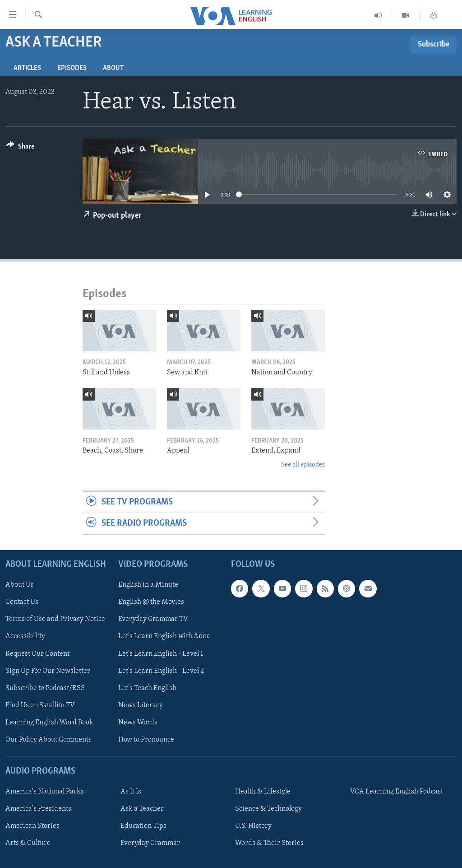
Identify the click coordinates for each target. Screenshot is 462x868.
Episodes (72, 68)
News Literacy (141, 705)
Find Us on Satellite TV (40, 705)
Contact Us (22, 602)
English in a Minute (148, 585)
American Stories (32, 826)
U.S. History (253, 826)
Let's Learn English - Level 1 (161, 653)
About (113, 68)
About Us (20, 585)
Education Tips (143, 826)
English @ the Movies (151, 602)
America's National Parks (45, 792)
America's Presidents (38, 809)
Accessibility (25, 636)
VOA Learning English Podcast (397, 792)
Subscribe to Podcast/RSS (45, 688)
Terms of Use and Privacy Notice (55, 619)
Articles (27, 68)
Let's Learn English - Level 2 (161, 671)
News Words (138, 722)
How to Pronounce (146, 739)
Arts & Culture (28, 843)
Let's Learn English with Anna (164, 636)
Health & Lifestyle (263, 792)
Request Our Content (37, 653)
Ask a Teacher (142, 809)
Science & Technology (268, 809)
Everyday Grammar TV (153, 619)
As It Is (131, 792)
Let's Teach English (147, 688)
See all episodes (303, 465)
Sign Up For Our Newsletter (48, 671)
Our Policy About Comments (49, 739)
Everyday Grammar (150, 843)
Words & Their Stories (269, 843)
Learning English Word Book (49, 722)
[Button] (20, 148)
